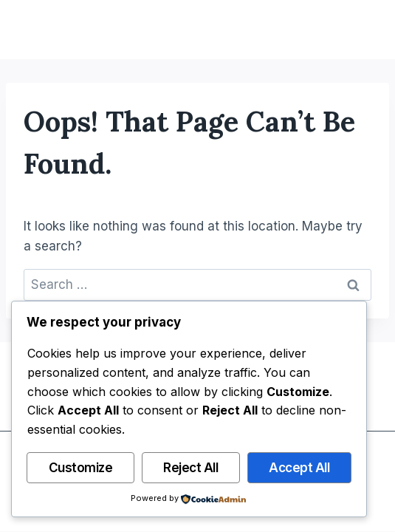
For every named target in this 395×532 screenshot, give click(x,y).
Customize (81, 468)
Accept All (299, 468)
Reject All (190, 468)
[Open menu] (360, 30)
